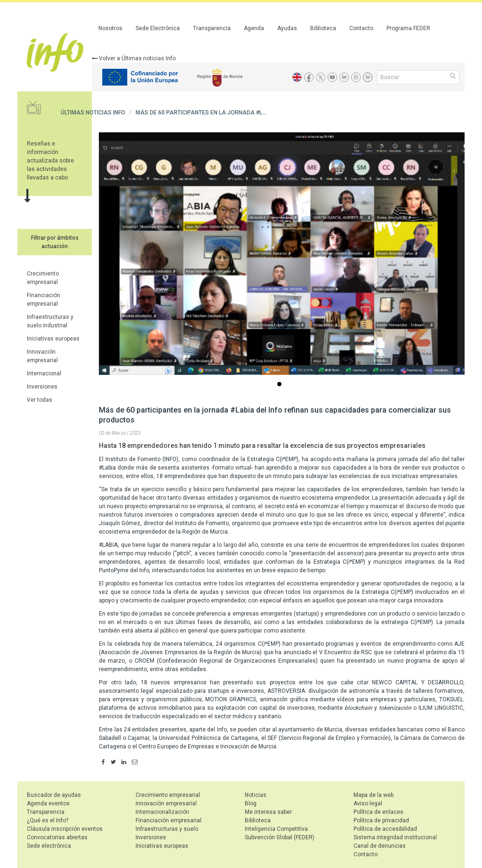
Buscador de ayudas (54, 795)
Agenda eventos (48, 803)
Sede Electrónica (158, 28)
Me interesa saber (268, 812)
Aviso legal (368, 803)
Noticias (256, 795)
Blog (251, 803)
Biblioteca (323, 28)
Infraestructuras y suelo (167, 829)
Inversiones (42, 387)
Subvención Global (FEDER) (280, 837)
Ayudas (287, 28)
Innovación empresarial (166, 803)
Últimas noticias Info (93, 113)
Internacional (44, 373)
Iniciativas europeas (53, 339)
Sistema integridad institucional (395, 837)
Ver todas (40, 400)
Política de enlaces (378, 812)
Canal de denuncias (380, 846)
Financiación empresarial (169, 820)
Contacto (361, 28)
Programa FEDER (408, 28)
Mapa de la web (374, 795)
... (281, 385)
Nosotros (110, 28)
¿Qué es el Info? (48, 820)
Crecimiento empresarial (168, 795)
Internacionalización (162, 812)
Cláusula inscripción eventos (65, 829)
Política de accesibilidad (385, 829)
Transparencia (212, 28)
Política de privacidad (381, 820)
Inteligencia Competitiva (276, 829)
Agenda (254, 28)
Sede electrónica (49, 846)
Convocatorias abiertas (57, 837)
